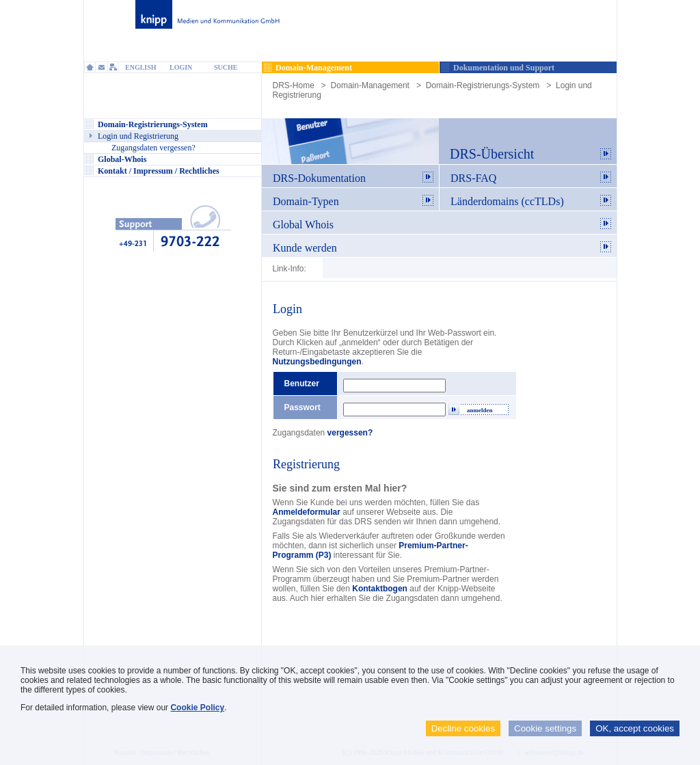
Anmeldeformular (307, 512)
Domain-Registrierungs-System (483, 85)
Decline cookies (463, 728)
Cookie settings (545, 728)
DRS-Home (294, 85)
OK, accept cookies (635, 728)
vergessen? (350, 433)
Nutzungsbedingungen (317, 362)
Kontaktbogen (380, 589)
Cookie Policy (197, 708)
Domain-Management (370, 85)
